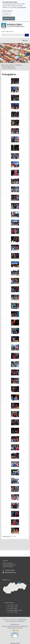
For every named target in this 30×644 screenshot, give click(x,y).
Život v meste (9, 65)
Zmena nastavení (7, 11)
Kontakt (4, 31)
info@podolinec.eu (10, 572)
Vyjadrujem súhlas (9, 18)
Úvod (3, 65)
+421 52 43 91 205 (10, 570)
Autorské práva (15, 624)
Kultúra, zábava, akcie (9, 67)
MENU (25, 40)
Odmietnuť (6, 14)
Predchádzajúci (7, 536)
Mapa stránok (22, 619)
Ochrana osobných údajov (15, 628)
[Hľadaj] (13, 35)
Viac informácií (22, 7)
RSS (7, 621)
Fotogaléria (18, 65)
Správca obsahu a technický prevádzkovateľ (15, 626)
